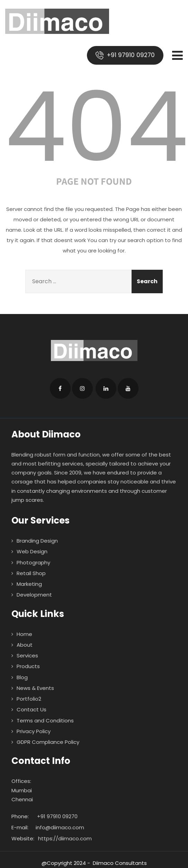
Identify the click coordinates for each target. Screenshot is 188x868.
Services (27, 655)
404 (97, 127)
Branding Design (37, 541)
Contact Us (32, 709)
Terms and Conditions (45, 721)
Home (24, 634)
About (25, 645)
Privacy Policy (34, 731)
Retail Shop (31, 573)
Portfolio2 (29, 699)
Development (34, 595)
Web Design (32, 551)
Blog (22, 677)
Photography (33, 562)
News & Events (35, 688)
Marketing (29, 584)
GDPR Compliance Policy (48, 742)
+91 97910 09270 (125, 55)
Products (28, 666)
